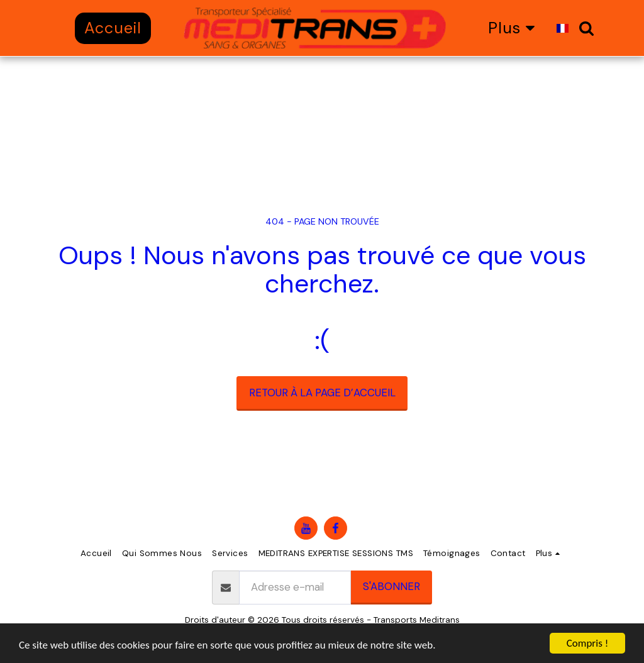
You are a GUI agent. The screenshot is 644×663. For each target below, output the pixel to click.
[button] (586, 28)
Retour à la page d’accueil (322, 393)
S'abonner (391, 586)
